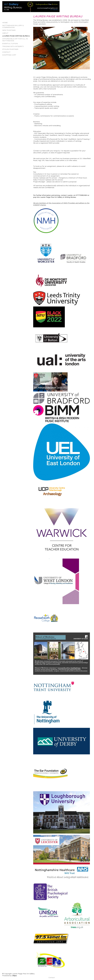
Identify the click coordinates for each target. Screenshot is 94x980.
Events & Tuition (10, 44)
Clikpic (14, 976)
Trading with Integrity (13, 46)
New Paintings (9, 30)
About (5, 33)
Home (5, 23)
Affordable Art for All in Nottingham (15, 40)
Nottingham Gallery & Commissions (13, 26)
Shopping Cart (9, 55)
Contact (6, 52)
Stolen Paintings (10, 49)
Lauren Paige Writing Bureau (16, 36)
